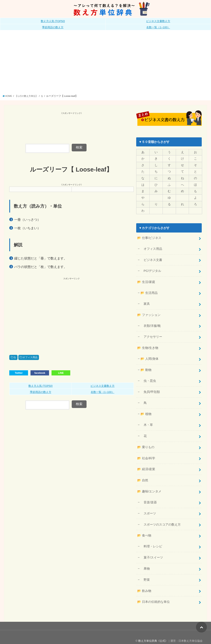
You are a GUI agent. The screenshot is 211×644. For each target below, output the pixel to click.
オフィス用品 (30, 357)
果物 (145, 562)
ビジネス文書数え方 (158, 21)
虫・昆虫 (148, 377)
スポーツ (148, 508)
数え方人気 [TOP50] (53, 21)
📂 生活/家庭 (146, 280)
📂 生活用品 (149, 291)
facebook (40, 373)
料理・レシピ (151, 540)
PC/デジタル (151, 269)
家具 (145, 302)
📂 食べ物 (144, 529)
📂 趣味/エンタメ (149, 486)
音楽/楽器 (148, 497)
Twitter (19, 373)
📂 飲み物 (144, 584)
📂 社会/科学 (146, 453)
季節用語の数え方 (53, 27)
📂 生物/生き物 (148, 345)
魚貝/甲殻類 (150, 388)
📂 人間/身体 (149, 356)
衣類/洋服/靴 (150, 323)
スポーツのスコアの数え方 (160, 519)
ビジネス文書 (151, 258)
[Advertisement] (106, 63)
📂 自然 (143, 475)
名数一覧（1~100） (158, 27)
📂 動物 (146, 367)
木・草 (147, 421)
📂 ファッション (149, 313)
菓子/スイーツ (152, 551)
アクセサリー (151, 334)
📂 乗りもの (146, 442)
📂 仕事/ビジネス (149, 237)
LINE (61, 373)
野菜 (145, 573)
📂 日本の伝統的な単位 (153, 595)
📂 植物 (146, 410)
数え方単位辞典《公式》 (153, 633)
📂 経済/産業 (146, 464)
